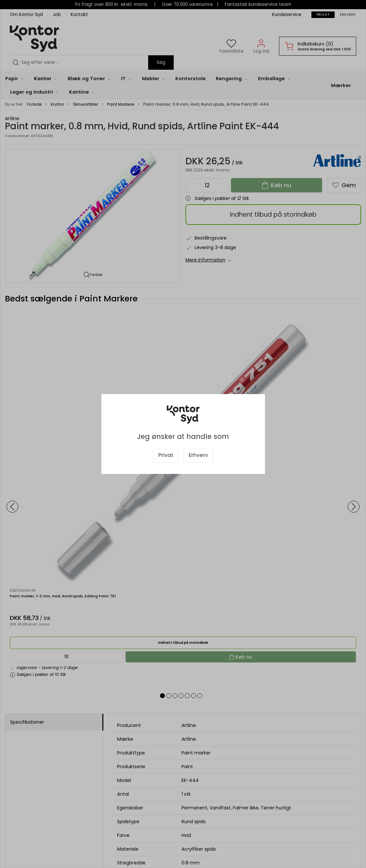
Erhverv (198, 455)
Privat (166, 455)
